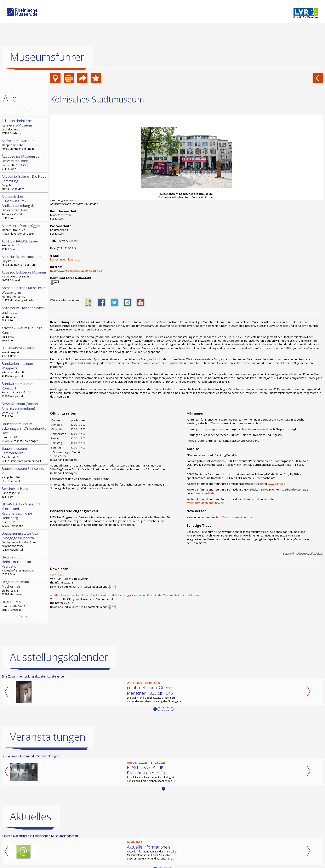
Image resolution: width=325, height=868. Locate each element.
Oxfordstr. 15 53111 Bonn (24, 410)
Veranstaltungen (48, 737)
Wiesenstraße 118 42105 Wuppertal (24, 370)
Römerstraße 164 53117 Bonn (24, 207)
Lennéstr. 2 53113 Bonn (24, 314)
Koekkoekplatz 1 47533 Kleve (24, 352)
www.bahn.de (276, 484)
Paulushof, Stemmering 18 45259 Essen (24, 565)
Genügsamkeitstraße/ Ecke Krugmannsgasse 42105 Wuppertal (24, 541)
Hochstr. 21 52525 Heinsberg (24, 515)
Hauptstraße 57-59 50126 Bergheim (24, 606)
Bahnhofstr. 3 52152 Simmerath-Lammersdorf (24, 454)
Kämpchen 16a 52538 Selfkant (24, 475)
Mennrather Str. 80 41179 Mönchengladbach (24, 294)
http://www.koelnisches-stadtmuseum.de (76, 271)
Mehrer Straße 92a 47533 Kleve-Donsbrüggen (24, 229)
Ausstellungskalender (59, 657)
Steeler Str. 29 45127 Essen (24, 245)
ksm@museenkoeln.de (65, 259)
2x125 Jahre (57, 575)
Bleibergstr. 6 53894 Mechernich (24, 588)
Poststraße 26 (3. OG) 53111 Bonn (24, 162)
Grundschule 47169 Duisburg (24, 127)
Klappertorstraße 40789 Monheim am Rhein (24, 145)
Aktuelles (31, 816)
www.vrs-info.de (204, 493)
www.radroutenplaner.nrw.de (205, 503)
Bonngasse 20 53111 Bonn (24, 492)
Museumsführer (47, 57)
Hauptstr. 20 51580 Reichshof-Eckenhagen (24, 432)
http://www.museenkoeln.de (234, 517)
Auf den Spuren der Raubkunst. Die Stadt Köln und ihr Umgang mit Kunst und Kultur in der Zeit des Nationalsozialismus (125, 595)
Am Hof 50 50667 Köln (24, 334)
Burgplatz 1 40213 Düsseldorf (24, 182)
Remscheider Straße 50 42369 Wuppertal (24, 390)
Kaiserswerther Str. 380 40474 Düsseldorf (24, 276)
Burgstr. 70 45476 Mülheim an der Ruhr (24, 260)
